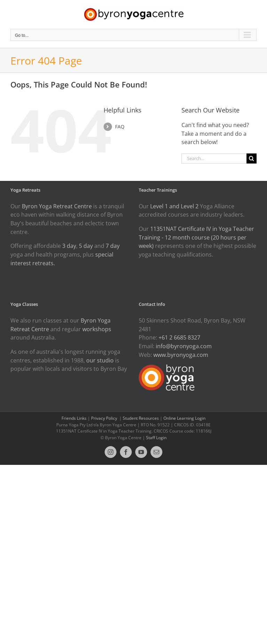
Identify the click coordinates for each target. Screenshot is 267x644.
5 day (86, 246)
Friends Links (74, 418)
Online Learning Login (184, 418)
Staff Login (156, 438)
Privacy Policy (105, 418)
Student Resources (141, 418)
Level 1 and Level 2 (174, 206)
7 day (113, 246)
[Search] (252, 158)
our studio (100, 360)
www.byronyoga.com (181, 355)
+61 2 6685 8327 (179, 337)
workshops (97, 329)
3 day (69, 246)
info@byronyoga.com (184, 346)
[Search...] (214, 158)
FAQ (120, 127)
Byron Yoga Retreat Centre (57, 206)
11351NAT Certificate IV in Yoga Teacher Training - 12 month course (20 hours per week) (196, 237)
